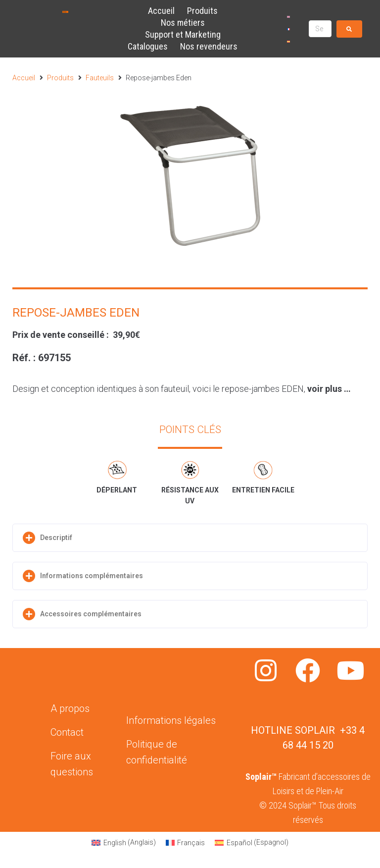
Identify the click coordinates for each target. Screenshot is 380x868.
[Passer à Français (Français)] (186, 842)
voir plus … (329, 389)
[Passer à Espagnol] (288, 41)
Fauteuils (100, 78)
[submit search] (349, 29)
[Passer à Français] (288, 29)
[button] (190, 538)
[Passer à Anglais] (288, 17)
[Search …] (320, 29)
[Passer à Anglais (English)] (124, 842)
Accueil (24, 78)
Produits (60, 78)
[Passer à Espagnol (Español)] (252, 842)
